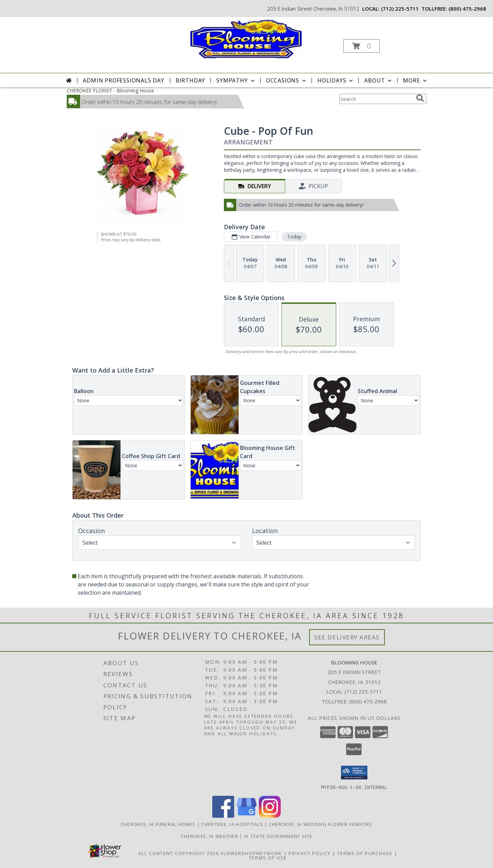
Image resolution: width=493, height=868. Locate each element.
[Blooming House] (246, 38)
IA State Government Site (278, 836)
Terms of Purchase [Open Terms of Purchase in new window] (365, 853)
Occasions (287, 80)
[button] (362, 46)
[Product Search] (376, 99)
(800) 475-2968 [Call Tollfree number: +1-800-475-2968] (368, 701)
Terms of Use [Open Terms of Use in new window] (268, 857)
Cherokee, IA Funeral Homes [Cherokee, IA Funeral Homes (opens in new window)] (158, 824)
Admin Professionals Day (123, 80)
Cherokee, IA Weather (210, 836)
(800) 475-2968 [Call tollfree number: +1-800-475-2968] (467, 9)
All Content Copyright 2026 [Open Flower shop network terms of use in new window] (179, 853)
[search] (420, 98)
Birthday (190, 80)
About (379, 80)
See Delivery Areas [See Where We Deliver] (347, 637)
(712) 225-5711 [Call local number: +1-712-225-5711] (400, 9)
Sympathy (236, 80)
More (415, 80)
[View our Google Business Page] (246, 815)
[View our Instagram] (270, 815)
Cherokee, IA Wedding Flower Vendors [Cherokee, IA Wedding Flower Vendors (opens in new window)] (321, 824)
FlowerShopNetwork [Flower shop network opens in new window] (251, 853)
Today (294, 237)
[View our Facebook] (223, 815)
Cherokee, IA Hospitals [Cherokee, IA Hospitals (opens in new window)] (232, 824)
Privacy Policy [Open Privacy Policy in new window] (310, 853)
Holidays (336, 80)
